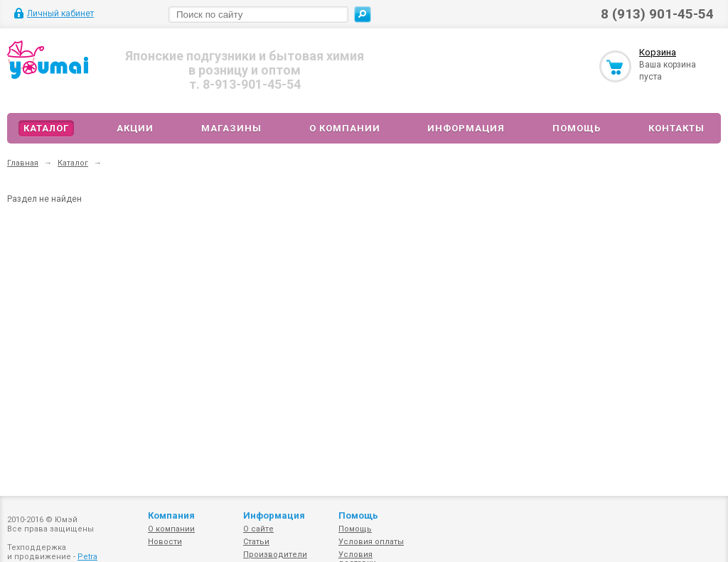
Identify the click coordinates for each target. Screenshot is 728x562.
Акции (135, 128)
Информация (466, 128)
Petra (87, 557)
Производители (275, 555)
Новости (165, 542)
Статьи (256, 542)
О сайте (258, 529)
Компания (171, 515)
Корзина (658, 52)
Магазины (231, 128)
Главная (23, 163)
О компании (345, 128)
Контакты (676, 128)
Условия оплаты (371, 542)
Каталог (46, 128)
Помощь (577, 128)
